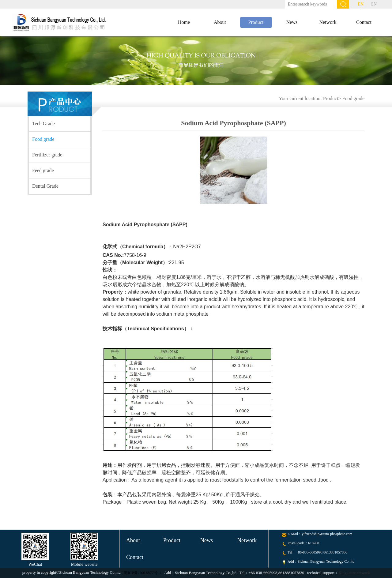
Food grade (353, 98)
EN (361, 4)
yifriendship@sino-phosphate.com (327, 534)
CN (374, 4)
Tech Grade (43, 124)
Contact (364, 22)
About (220, 22)
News (292, 22)
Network (328, 22)
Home (184, 22)
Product (256, 22)
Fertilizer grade (47, 155)
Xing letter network (354, 573)
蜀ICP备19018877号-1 (142, 573)
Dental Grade (45, 186)
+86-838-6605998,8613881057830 (322, 552)
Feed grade (43, 170)
